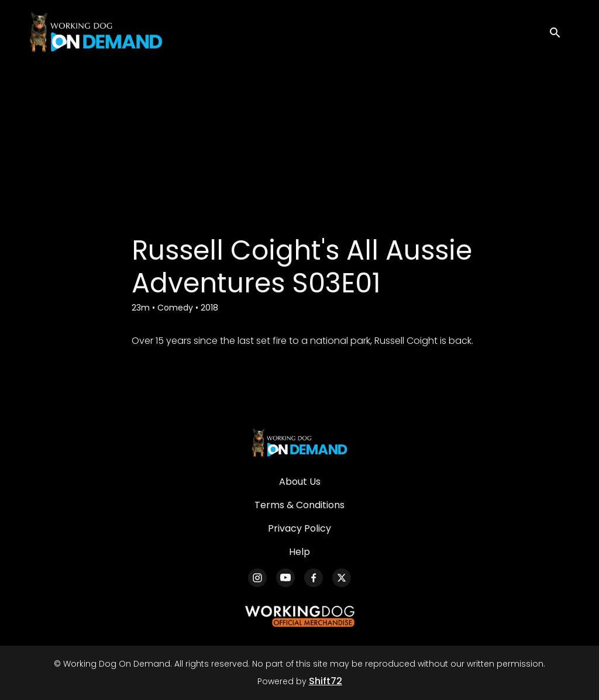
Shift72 (326, 681)
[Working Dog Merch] (299, 616)
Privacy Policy (299, 528)
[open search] (559, 32)
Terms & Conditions (299, 505)
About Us (300, 482)
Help (299, 552)
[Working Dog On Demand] (299, 443)
